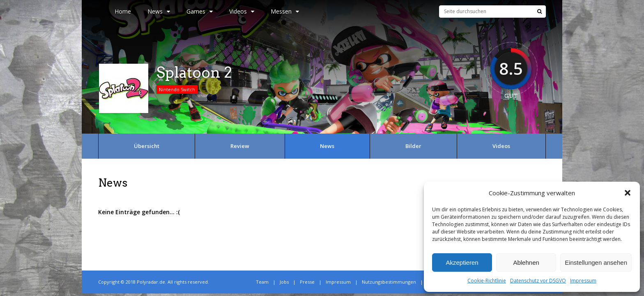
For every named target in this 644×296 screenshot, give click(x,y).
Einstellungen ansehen (596, 262)
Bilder (413, 146)
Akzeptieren (462, 262)
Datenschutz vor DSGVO (538, 281)
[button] (628, 193)
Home (123, 11)
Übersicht (147, 146)
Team (262, 282)
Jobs (284, 282)
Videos (242, 11)
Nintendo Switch (177, 89)
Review (240, 146)
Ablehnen (526, 262)
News (159, 11)
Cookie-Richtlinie (487, 281)
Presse (307, 282)
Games (200, 11)
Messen (285, 11)
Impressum (583, 281)
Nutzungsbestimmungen (389, 282)
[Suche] (539, 12)
